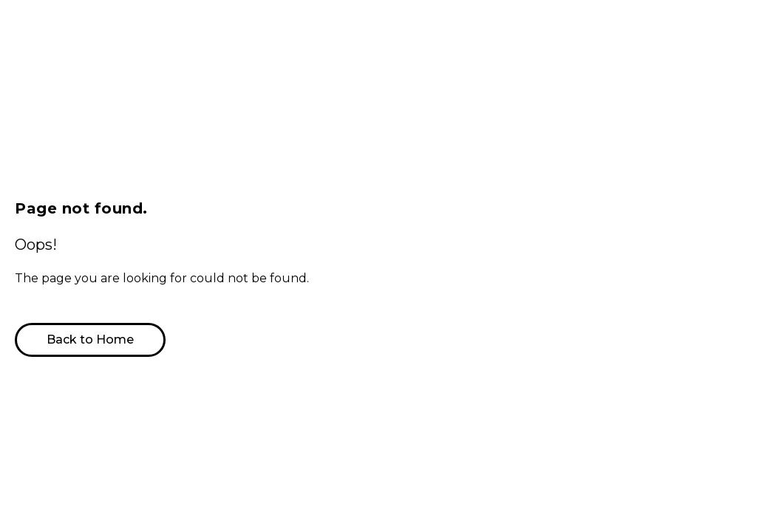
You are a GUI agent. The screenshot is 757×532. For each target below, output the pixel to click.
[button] (84, 340)
